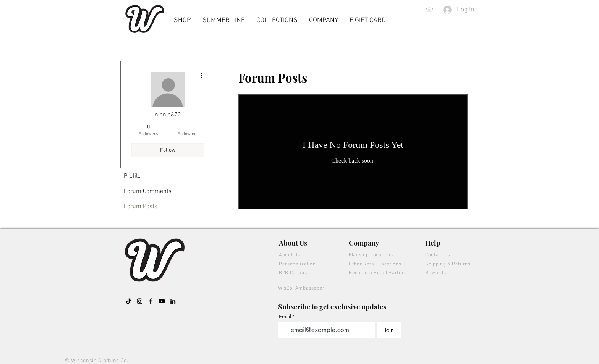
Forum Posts (141, 207)
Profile (132, 176)
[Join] (389, 330)
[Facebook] (151, 301)
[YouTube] (162, 301)
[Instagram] (140, 301)
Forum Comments (148, 191)
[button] (432, 9)
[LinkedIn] (173, 301)
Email (285, 316)
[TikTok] (129, 301)
